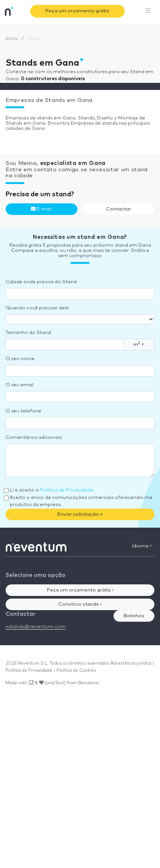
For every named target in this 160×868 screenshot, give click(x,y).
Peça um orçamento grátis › (80, 590)
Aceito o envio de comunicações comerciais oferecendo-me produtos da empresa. (81, 501)
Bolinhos (134, 616)
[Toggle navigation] (148, 11)
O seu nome (20, 359)
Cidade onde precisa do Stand (41, 282)
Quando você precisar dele (37, 308)
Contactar (119, 209)
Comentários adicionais (34, 438)
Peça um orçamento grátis (77, 11)
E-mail (41, 209)
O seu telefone (23, 411)
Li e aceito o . (52, 490)
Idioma (142, 546)
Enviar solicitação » (80, 514)
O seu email (20, 385)
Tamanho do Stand (28, 333)
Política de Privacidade (67, 490)
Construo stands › (80, 604)
